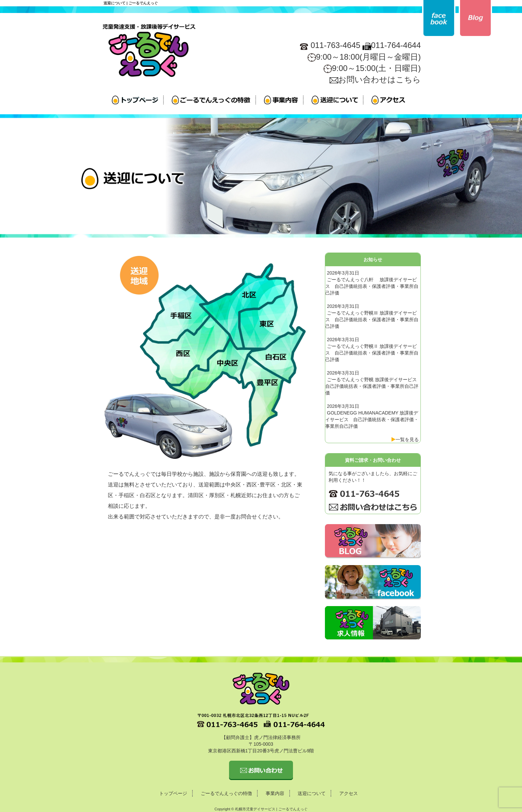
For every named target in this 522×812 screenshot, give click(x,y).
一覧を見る (407, 439)
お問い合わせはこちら (375, 79)
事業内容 (275, 793)
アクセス (349, 793)
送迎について (312, 793)
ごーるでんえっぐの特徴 (226, 793)
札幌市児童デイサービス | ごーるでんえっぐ (271, 809)
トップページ (173, 793)
